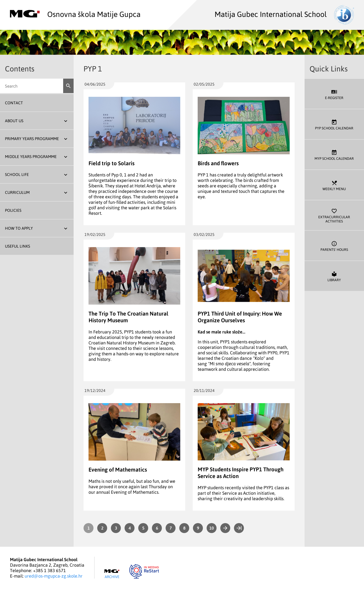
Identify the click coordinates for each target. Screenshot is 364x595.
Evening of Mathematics (118, 469)
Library (334, 276)
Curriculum (17, 192)
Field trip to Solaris (112, 163)
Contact (14, 103)
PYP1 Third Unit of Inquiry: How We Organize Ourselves (240, 317)
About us (14, 121)
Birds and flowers (218, 163)
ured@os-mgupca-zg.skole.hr (54, 576)
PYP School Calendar (334, 124)
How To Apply (19, 228)
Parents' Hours (334, 246)
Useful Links (18, 246)
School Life (17, 174)
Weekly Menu (334, 185)
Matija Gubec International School (284, 14)
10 (212, 528)
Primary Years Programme (32, 139)
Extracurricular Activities (334, 215)
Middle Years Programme (31, 157)
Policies (13, 210)
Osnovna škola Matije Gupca (75, 14)
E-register (334, 94)
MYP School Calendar (334, 155)
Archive (112, 574)
